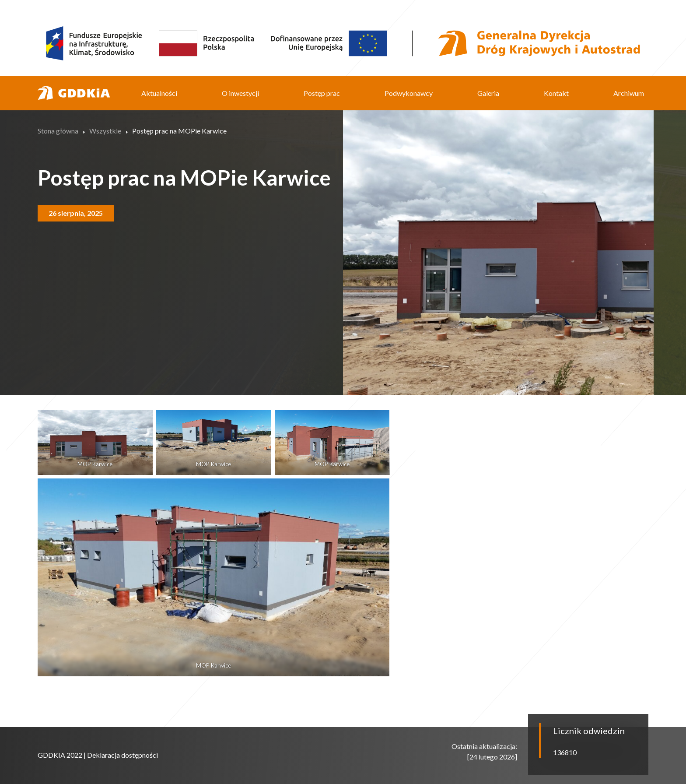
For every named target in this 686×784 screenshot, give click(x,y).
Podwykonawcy (409, 93)
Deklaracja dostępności (122, 755)
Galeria (488, 93)
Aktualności (159, 93)
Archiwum (629, 93)
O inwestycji (240, 93)
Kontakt (556, 93)
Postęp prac (322, 93)
